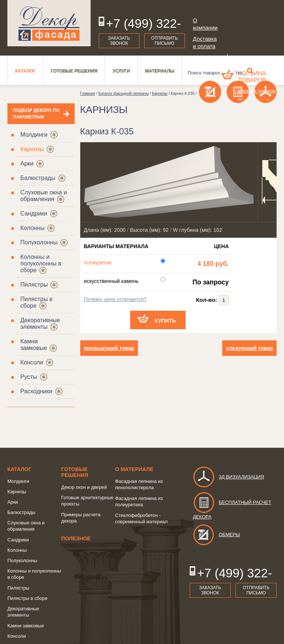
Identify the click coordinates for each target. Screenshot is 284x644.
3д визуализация (228, 477)
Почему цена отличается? (115, 299)
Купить (165, 321)
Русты (29, 377)
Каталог (19, 469)
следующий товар (249, 348)
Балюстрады (38, 178)
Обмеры (216, 535)
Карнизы (32, 149)
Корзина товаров (252, 77)
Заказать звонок (119, 41)
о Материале (134, 469)
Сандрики (34, 213)
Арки (27, 163)
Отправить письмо (165, 41)
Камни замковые (34, 345)
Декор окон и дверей (84, 487)
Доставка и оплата (205, 42)
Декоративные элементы (40, 323)
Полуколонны (39, 242)
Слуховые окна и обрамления (44, 196)
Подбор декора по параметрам (36, 114)
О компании (205, 24)
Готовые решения (75, 472)
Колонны (32, 228)
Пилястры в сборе (27, 598)
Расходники (36, 391)
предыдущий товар (109, 348)
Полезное (76, 538)
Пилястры (34, 285)
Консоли (32, 362)
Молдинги (34, 135)
